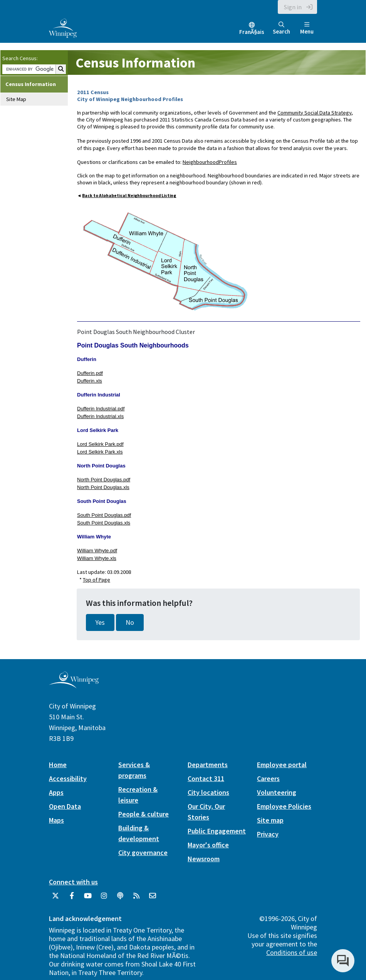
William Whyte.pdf (97, 551)
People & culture (144, 814)
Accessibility (68, 778)
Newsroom (204, 859)
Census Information (31, 84)
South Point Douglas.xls (104, 523)
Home (58, 765)
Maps (56, 820)
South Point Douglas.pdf (104, 515)
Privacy (268, 834)
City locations (208, 792)
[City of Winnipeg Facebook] (72, 899)
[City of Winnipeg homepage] (74, 686)
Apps (56, 792)
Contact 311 (206, 778)
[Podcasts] (120, 899)
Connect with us (73, 882)
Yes (100, 622)
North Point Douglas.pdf (104, 480)
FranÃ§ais (252, 32)
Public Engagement (217, 831)
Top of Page (97, 580)
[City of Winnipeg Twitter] (55, 899)
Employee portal (282, 765)
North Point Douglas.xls (103, 487)
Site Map (16, 99)
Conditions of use (292, 952)
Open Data (65, 806)
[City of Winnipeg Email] (153, 899)
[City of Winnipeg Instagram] (104, 899)
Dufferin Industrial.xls (100, 416)
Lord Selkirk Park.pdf (100, 444)
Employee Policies (284, 806)
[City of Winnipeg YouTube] (88, 899)
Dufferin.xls (90, 381)
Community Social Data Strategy (314, 113)
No (130, 622)
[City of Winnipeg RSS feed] (136, 899)
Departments (208, 765)
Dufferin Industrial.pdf (101, 409)
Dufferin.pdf (90, 373)
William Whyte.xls (97, 558)
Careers (268, 778)
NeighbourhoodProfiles (210, 162)
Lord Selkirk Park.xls (100, 452)
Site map (270, 820)
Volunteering (277, 792)
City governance (143, 853)
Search (281, 28)
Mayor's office (208, 845)
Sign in (293, 7)
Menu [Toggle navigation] (307, 28)
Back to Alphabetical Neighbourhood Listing (129, 196)
